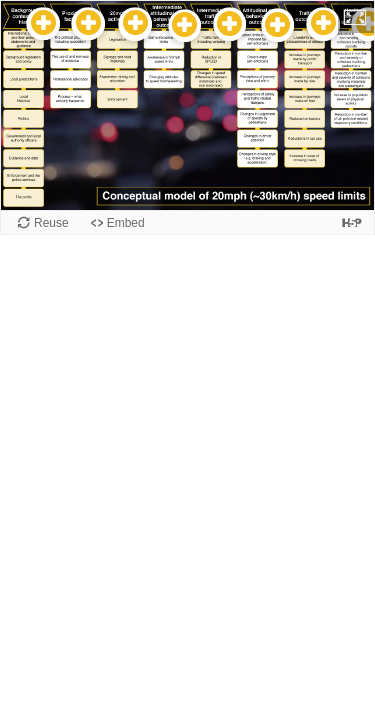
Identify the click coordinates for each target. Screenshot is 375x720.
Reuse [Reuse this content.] (51, 223)
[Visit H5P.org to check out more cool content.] (352, 222)
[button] (356, 17)
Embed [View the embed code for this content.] (126, 223)
